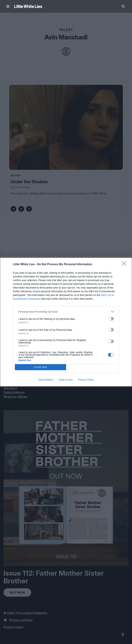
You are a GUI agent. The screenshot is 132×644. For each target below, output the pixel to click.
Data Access (66, 380)
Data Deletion (46, 380)
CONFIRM (40, 367)
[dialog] (66, 322)
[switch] (111, 319)
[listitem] (66, 312)
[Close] (125, 264)
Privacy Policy (86, 380)
